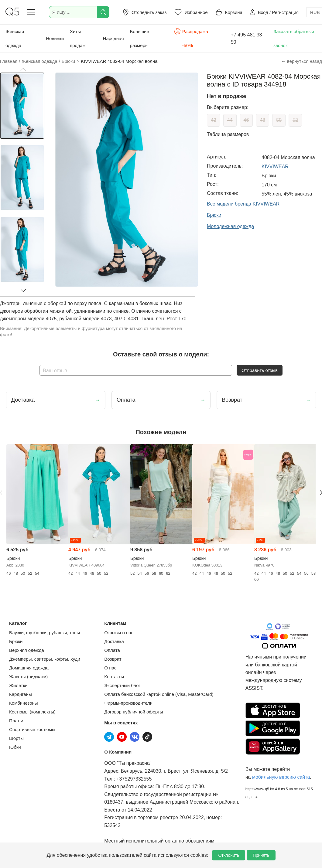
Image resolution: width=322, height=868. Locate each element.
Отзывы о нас (119, 633)
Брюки (16, 641)
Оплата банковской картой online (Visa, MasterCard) (159, 694)
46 (246, 120)
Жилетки (18, 685)
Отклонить (229, 855)
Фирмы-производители (128, 703)
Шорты (16, 738)
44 (230, 120)
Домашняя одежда (29, 668)
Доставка (114, 641)
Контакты (114, 677)
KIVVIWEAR (275, 167)
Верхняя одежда (27, 650)
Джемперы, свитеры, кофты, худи (45, 659)
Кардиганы (21, 694)
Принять (261, 855)
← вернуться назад (302, 61)
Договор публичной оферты (134, 712)
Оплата (112, 650)
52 (295, 120)
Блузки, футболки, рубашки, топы (45, 633)
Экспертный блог (122, 685)
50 (279, 120)
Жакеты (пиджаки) (28, 677)
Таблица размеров (228, 134)
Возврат (113, 659)
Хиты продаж (78, 38)
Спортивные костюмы (32, 729)
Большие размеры (140, 38)
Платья (17, 721)
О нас (110, 668)
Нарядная (113, 38)
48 (262, 120)
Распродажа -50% (191, 38)
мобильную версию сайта (281, 777)
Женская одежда (15, 38)
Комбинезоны (24, 703)
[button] (23, 70)
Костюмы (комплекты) (32, 712)
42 (214, 120)
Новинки (55, 38)
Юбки (15, 747)
